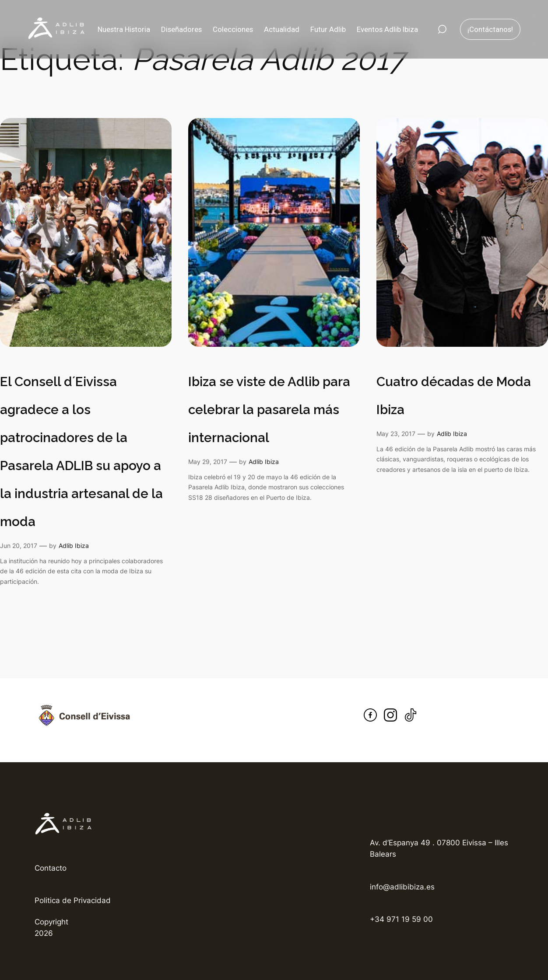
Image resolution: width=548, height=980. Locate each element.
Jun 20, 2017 (19, 546)
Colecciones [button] (233, 29)
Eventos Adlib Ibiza (387, 29)
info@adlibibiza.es (402, 887)
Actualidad (282, 29)
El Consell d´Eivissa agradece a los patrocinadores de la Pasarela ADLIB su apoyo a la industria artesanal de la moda (81, 452)
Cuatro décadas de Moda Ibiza (454, 396)
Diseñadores (181, 29)
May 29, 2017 (208, 462)
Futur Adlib (328, 29)
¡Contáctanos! (490, 29)
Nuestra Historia (124, 29)
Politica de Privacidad (73, 900)
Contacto (51, 868)
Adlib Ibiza (74, 546)
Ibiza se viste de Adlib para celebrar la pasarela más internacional (269, 410)
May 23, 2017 (396, 434)
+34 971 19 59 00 (401, 919)
